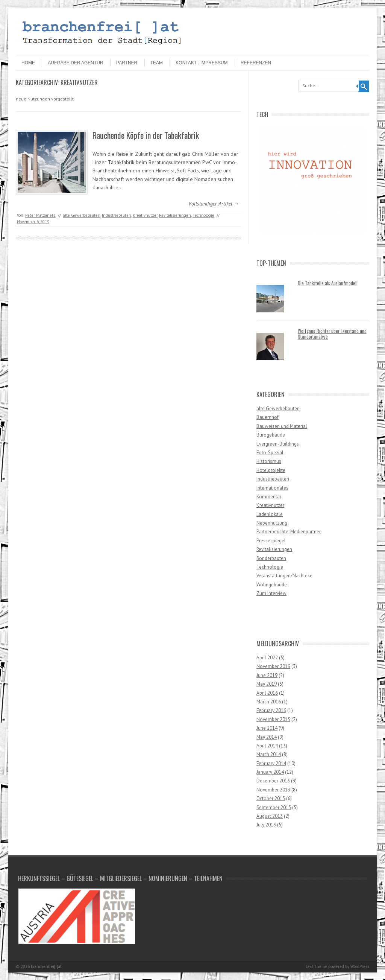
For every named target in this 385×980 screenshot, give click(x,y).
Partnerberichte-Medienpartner (289, 532)
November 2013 (273, 790)
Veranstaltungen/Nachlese (284, 576)
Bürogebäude (271, 435)
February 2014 (271, 763)
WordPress (360, 966)
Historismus (269, 461)
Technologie (203, 215)
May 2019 (267, 684)
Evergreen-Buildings (278, 444)
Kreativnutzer (145, 215)
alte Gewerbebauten (82, 215)
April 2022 (267, 658)
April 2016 (267, 693)
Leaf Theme (316, 966)
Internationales (272, 488)
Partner (127, 63)
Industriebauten (117, 215)
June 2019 (267, 675)
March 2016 (269, 702)
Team (157, 63)
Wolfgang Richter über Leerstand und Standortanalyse (332, 334)
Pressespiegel (271, 541)
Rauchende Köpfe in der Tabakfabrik (146, 135)
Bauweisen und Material (282, 426)
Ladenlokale (270, 514)
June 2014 (267, 728)
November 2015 (273, 719)
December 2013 (273, 781)
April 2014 (267, 746)
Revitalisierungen (175, 215)
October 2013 (271, 798)
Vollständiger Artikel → (214, 204)
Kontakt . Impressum (202, 63)
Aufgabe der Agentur (75, 63)
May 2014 (267, 737)
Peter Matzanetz (40, 215)
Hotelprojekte (271, 470)
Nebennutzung (272, 523)
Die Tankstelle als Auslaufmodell (328, 283)
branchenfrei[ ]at (46, 966)
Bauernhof (268, 417)
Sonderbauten (271, 558)
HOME (28, 63)
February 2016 (271, 710)
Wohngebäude (272, 585)
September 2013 (274, 807)
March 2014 (269, 754)
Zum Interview (271, 593)
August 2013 (270, 816)
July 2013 (266, 825)
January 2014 (270, 772)
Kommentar (269, 497)
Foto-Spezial (270, 453)
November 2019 (273, 666)
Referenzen (256, 63)
